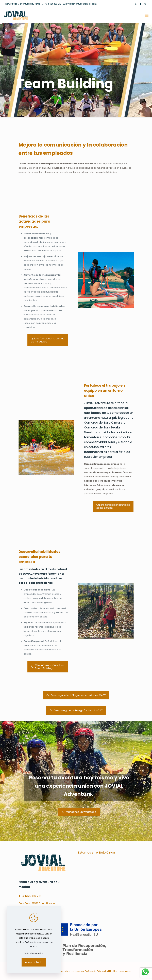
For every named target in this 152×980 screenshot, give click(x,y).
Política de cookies (121, 971)
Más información (34, 953)
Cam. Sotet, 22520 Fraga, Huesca (37, 903)
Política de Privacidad (97, 971)
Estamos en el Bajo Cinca (97, 853)
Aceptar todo (34, 962)
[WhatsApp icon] (136, 4)
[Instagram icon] (145, 4)
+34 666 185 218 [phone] (53, 4)
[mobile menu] (147, 16)
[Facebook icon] (140, 4)
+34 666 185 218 (30, 896)
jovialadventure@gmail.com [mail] (81, 4)
